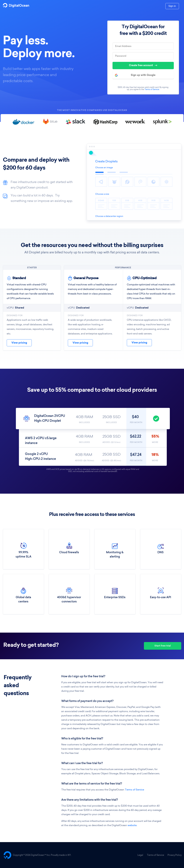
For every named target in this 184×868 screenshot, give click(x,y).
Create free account (143, 65)
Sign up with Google (135, 75)
